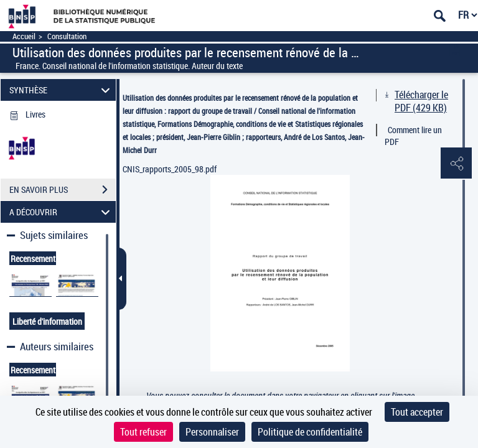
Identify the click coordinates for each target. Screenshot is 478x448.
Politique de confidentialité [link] (310, 432)
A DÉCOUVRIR (62, 212)
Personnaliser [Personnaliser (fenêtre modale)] (212, 432)
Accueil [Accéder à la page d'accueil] (24, 36)
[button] (456, 164)
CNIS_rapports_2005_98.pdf (170, 169)
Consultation (67, 36)
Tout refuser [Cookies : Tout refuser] (143, 432)
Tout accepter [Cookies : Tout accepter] (417, 412)
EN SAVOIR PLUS (63, 190)
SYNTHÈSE (62, 90)
